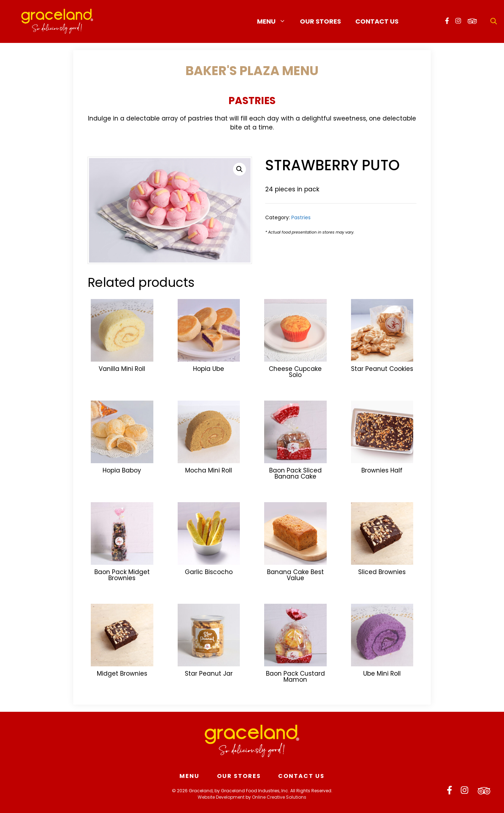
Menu (275, 21)
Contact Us (377, 21)
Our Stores (320, 21)
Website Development (221, 797)
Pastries (252, 101)
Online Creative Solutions (279, 797)
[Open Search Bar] (494, 21)
